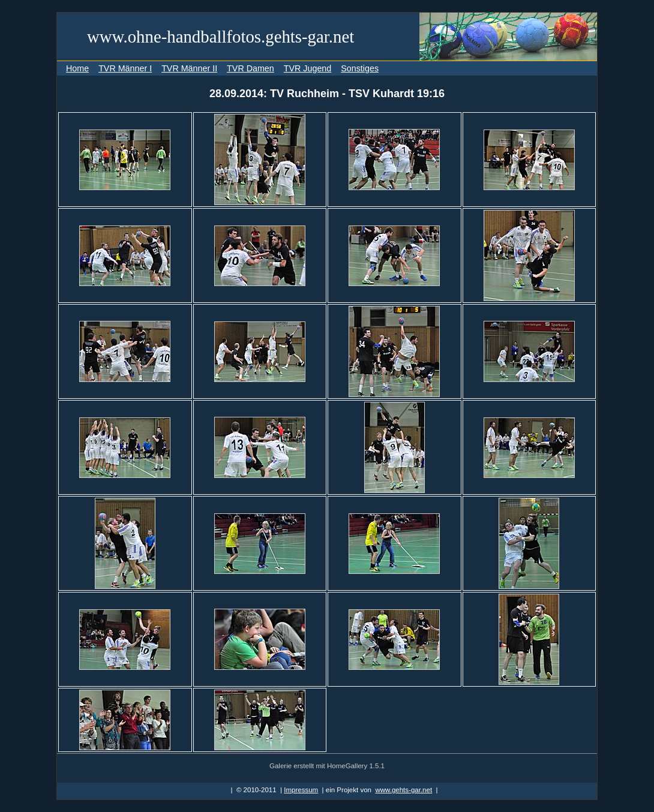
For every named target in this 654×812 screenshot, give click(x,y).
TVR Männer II (189, 68)
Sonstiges (360, 68)
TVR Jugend (307, 68)
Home (77, 68)
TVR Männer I (125, 68)
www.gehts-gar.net (403, 790)
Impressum (301, 790)
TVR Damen (250, 68)
